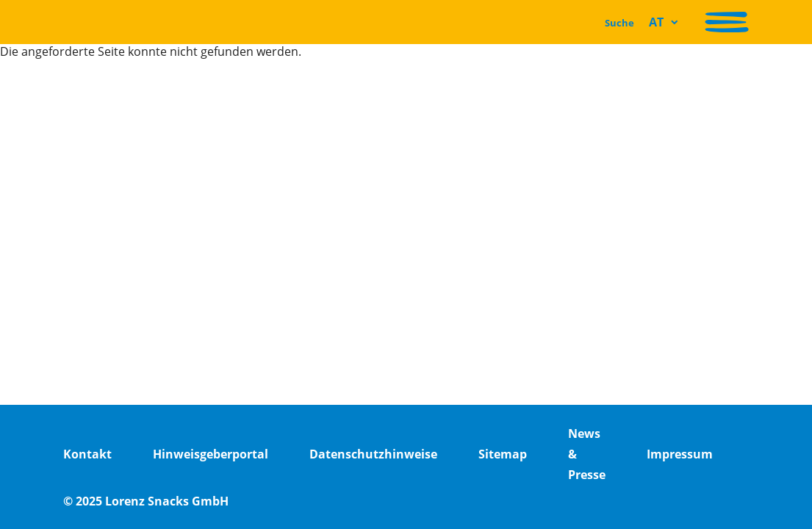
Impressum (680, 454)
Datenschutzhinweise (373, 454)
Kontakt (87, 454)
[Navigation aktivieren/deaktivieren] (727, 22)
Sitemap (503, 454)
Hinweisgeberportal (211, 454)
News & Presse (587, 454)
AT (656, 22)
